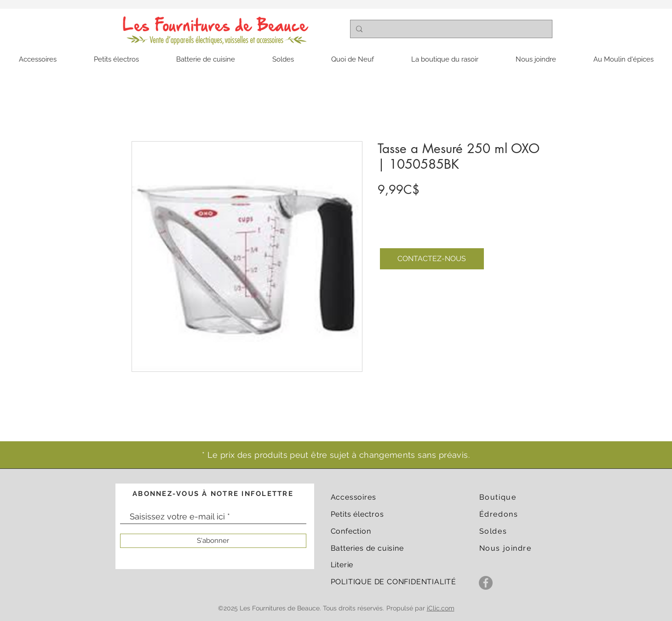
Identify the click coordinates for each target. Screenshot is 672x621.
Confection (351, 531)
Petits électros (357, 514)
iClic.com (441, 608)
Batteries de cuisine (367, 548)
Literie (342, 565)
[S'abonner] (213, 541)
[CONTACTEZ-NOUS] (432, 259)
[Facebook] (486, 583)
